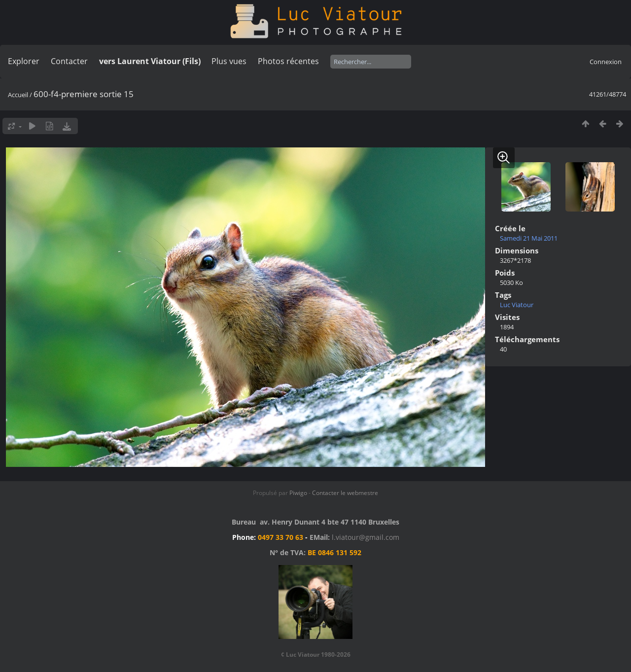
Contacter (69, 61)
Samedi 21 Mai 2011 (529, 238)
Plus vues (229, 61)
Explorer (24, 61)
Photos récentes (288, 61)
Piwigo (298, 493)
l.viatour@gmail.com (366, 537)
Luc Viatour (517, 305)
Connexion (606, 62)
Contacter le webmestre (345, 493)
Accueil (18, 95)
